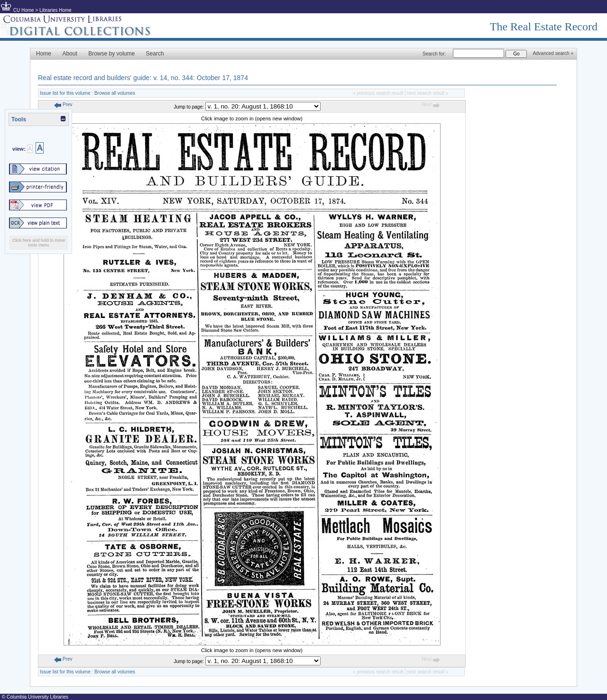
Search (155, 54)
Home (44, 54)
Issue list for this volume (65, 93)
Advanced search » (553, 53)
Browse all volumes (115, 93)
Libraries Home (55, 10)
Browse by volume (111, 54)
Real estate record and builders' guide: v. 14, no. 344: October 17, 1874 (143, 78)
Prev (63, 105)
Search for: (434, 54)
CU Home (24, 10)
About (69, 54)
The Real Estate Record (544, 27)
